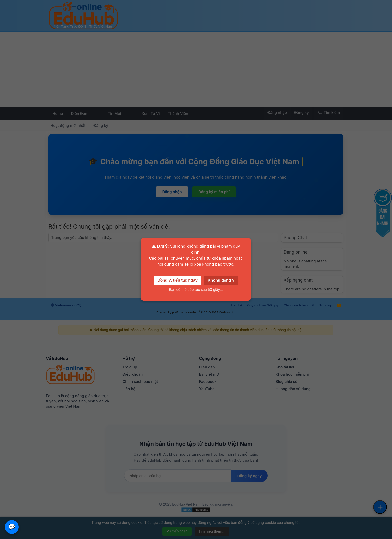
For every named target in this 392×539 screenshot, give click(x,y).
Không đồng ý (221, 280)
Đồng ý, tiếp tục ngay (177, 280)
